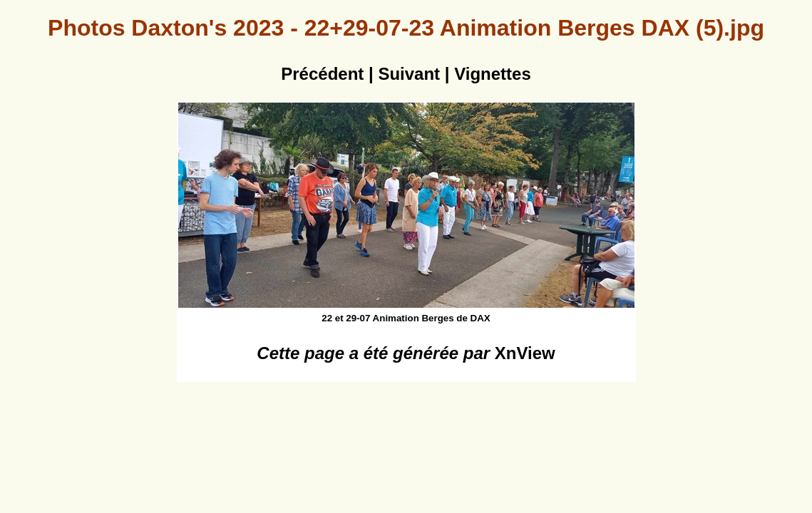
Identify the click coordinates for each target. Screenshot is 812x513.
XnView (525, 353)
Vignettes (493, 74)
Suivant (409, 74)
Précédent (322, 74)
